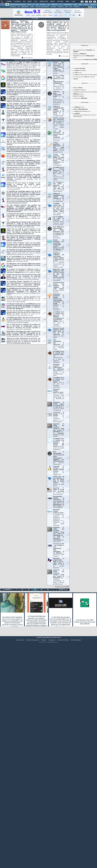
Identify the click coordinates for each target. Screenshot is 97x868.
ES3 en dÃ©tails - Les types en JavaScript (59, 221)
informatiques (79, 96)
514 (44, 106)
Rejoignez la (80, 54)
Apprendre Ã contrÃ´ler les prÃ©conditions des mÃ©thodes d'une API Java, (59, 370)
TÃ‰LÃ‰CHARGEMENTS (42, 7)
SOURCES (54, 7)
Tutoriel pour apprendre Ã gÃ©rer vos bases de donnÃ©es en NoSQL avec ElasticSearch (59, 160)
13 (68, 245)
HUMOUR (76, 7)
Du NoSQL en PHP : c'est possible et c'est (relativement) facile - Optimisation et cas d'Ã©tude (59, 550)
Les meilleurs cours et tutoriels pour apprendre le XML (59, 357)
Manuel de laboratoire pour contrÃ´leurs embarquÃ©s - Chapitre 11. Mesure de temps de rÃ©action (59, 246)
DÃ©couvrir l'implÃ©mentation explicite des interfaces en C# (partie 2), (59, 111)
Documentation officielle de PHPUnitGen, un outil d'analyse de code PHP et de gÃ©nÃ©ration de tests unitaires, (59, 502)
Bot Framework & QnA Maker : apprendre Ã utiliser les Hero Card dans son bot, (59, 187)
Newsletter (44, 2)
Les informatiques (80, 71)
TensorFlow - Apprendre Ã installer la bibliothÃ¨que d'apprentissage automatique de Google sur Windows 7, (59, 302)
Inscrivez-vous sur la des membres (84, 77)
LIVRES (32, 7)
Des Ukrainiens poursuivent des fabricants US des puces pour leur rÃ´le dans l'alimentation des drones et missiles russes (23, 252)
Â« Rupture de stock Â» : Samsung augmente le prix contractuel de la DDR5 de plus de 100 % (23, 299)
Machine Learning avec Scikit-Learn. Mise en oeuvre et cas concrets (59, 124)
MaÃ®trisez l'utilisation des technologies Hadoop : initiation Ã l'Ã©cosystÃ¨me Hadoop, (59, 260)
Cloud (29, 4)
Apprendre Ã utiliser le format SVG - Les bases (59, 491)
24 (44, 177)
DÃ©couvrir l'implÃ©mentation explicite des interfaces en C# (59, 198)
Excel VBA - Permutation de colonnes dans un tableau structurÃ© (59, 136)
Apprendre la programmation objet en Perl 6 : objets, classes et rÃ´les (59, 563)
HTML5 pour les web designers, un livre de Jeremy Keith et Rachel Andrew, (59, 481)
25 (44, 155)
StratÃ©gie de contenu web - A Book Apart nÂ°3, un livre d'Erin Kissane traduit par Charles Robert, (59, 209)
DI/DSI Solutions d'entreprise (18, 4)
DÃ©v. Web (55, 4)
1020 (44, 162)
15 (68, 220)
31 (22, 590)
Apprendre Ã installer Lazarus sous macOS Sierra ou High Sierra (59, 406)
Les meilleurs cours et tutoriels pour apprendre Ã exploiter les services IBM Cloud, (59, 444)
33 (35, 590)
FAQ (24, 2)
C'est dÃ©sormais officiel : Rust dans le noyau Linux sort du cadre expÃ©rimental (23, 320)
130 (44, 85)
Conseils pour (80, 98)
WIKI (66, 7)
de (80, 109)
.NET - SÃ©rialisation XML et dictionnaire (59, 345)
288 (44, 208)
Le (75, 73)
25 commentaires (27, 58)
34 (41, 590)
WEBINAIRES (25, 7)
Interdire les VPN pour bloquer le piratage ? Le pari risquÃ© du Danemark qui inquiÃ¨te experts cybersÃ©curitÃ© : (23, 186)
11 (44, 251)
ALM (37, 4)
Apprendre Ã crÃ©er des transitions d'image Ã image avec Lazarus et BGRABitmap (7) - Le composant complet (59, 430)
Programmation (68, 4)
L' (76, 79)
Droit (67, 2)
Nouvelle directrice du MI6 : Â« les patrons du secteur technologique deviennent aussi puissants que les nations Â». (23, 170)
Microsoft (43, 4)
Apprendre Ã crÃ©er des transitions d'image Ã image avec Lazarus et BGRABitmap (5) (59, 577)
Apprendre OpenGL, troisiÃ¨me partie (59, 518)
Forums (9, 2)
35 (48, 590)
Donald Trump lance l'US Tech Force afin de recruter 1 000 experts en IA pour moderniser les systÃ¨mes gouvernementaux (23, 277)
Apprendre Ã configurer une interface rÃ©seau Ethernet (59, 470)
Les (79, 69)
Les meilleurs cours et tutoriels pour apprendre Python (59, 382)
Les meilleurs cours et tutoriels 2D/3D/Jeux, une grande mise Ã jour (59, 174)
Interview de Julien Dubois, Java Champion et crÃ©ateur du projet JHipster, (59, 287)
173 (44, 121)
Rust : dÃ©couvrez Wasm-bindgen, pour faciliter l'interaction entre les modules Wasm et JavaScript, (59, 232)
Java (48, 4)
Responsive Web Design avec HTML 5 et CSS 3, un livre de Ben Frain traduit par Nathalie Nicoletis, (59, 275)
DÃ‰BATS (61, 7)
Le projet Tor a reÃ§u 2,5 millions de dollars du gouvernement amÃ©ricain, (23, 65)
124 (44, 149)
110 (44, 238)
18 (44, 78)
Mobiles (86, 4)
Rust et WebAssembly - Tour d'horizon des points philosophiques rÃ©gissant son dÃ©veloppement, (59, 458)
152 (44, 333)
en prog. (78, 94)
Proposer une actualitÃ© (62, 587)
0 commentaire (64, 56)
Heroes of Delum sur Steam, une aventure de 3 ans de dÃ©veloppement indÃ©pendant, (59, 83)
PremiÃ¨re (7, 590)
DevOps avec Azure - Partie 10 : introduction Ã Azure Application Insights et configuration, (59, 68)
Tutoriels (17, 2)
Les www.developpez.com (82, 111)
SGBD (75, 4)
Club (73, 2)
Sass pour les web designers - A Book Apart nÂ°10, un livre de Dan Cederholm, (59, 333)
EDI (61, 4)
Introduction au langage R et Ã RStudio (59, 417)
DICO (71, 7)
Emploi (53, 2)
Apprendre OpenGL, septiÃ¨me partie (59, 395)
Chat (36, 2)
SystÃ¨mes (93, 4)
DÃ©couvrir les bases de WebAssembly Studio (59, 98)
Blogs (30, 2)
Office (80, 4)
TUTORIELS (13, 7)
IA (33, 4)
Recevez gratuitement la (83, 50)
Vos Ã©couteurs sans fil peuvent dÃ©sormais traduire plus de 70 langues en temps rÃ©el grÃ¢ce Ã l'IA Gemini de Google (23, 265)
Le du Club (79, 107)
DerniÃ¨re (63, 590)
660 (44, 258)
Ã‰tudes (60, 2)
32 (29, 590)
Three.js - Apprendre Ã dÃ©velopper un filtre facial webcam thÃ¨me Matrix (59, 148)
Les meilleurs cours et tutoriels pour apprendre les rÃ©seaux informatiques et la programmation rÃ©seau (59, 319)
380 (44, 319)
